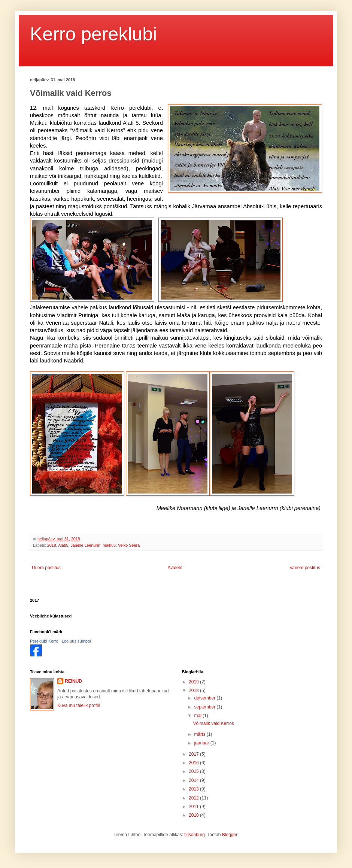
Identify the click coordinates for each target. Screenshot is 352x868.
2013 (194, 789)
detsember (205, 698)
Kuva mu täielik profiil (78, 705)
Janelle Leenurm (85, 545)
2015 (194, 771)
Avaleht (175, 568)
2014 (194, 780)
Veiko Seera (129, 545)
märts (200, 734)
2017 (194, 754)
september (205, 707)
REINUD (73, 681)
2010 (194, 815)
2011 (194, 807)
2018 (52, 545)
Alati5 (63, 545)
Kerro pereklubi (93, 34)
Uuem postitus (46, 568)
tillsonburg (195, 835)
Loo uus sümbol (76, 641)
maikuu (109, 545)
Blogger (230, 835)
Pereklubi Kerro (44, 641)
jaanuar (202, 743)
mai (198, 716)
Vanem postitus (305, 568)
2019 (194, 682)
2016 (194, 763)
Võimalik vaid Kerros (213, 723)
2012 (194, 798)
